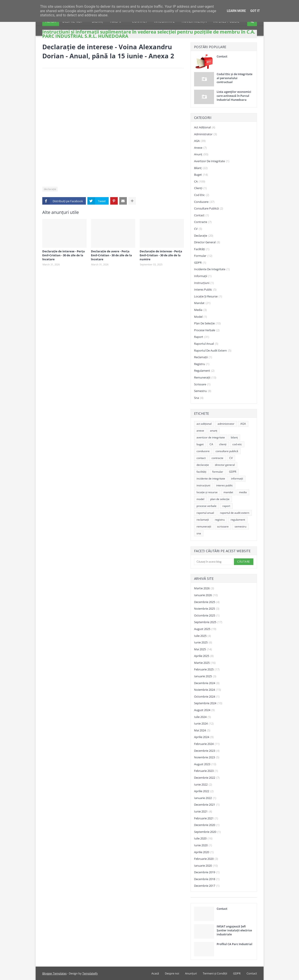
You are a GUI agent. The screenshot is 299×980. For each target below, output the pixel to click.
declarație (50, 189)
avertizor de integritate (212, 161)
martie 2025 (205, 663)
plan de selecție (207, 323)
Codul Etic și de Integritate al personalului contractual (234, 78)
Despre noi (172, 973)
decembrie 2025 (207, 602)
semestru (203, 391)
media (200, 310)
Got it (255, 11)
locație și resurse (208, 297)
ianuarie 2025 (205, 676)
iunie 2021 (203, 812)
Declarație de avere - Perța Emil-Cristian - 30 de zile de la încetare (111, 255)
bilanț (201, 168)
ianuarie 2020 (206, 866)
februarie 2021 (206, 818)
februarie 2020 (206, 859)
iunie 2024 (204, 724)
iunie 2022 (203, 785)
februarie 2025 (207, 670)
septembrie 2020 (207, 832)
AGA (200, 141)
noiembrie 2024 (207, 690)
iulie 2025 (203, 636)
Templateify (90, 973)
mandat (202, 303)
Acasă (155, 973)
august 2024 (204, 710)
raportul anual (206, 344)
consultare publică (209, 209)
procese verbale (207, 330)
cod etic (202, 195)
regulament (204, 371)
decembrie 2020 (207, 825)
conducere (204, 202)
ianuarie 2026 (206, 595)
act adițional (205, 127)
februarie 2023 (206, 771)
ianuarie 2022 (205, 798)
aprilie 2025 (204, 656)
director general (207, 242)
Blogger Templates (54, 973)
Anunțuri (191, 973)
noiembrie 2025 (207, 609)
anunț (201, 154)
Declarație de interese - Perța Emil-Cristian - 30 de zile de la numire (161, 255)
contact (202, 215)
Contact (222, 56)
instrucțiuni (204, 283)
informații (203, 276)
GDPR (200, 263)
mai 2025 (203, 649)
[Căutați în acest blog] (214, 562)
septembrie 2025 (208, 622)
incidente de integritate (212, 269)
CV (198, 229)
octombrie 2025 (207, 616)
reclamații (203, 357)
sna (199, 398)
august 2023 (205, 764)
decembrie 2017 (207, 886)
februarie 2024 (207, 744)
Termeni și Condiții (215, 973)
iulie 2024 (203, 717)
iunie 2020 (203, 845)
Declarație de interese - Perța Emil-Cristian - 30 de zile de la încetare (64, 255)
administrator (205, 134)
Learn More (236, 11)
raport (202, 337)
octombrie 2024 (207, 697)
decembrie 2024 (207, 683)
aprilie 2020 (204, 852)
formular (203, 256)
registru (202, 364)
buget (201, 175)
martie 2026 (204, 588)
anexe (200, 148)
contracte (203, 222)
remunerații (205, 378)
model (201, 317)
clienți (200, 188)
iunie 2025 (203, 643)
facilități (202, 249)
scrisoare (202, 384)
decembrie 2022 (207, 778)
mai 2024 (202, 731)
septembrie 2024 (208, 703)
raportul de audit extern (213, 351)
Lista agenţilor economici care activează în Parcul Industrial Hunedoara (234, 96)
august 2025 (205, 629)
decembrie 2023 (207, 751)
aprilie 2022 (204, 791)
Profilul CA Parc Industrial (234, 944)
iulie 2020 (203, 839)
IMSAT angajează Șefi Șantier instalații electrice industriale (234, 930)
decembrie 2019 (207, 872)
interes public (205, 290)
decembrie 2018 (207, 879)
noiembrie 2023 (207, 757)
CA (200, 182)
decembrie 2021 (207, 805)
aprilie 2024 (204, 737)
